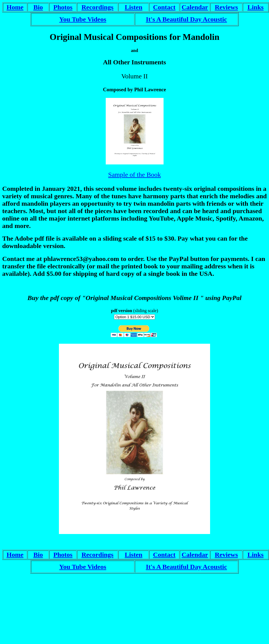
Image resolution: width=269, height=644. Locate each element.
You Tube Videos (83, 19)
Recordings (97, 7)
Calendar (195, 7)
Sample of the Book (134, 175)
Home (15, 7)
